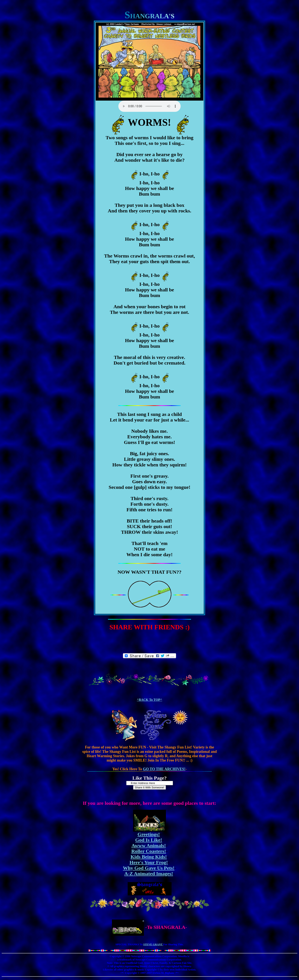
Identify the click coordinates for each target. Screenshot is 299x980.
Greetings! (149, 834)
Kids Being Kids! (149, 857)
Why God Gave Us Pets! (149, 868)
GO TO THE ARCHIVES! (164, 769)
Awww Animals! (149, 846)
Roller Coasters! (149, 851)
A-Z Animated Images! (149, 874)
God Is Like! (149, 840)
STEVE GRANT (153, 944)
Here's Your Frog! (149, 862)
